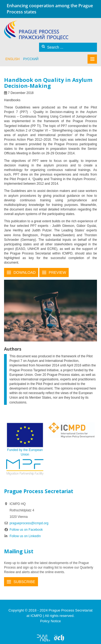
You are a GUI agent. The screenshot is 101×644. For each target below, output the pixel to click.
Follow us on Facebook (23, 530)
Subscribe (24, 582)
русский (31, 59)
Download (25, 272)
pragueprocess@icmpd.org (29, 523)
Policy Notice (50, 621)
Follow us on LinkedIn (22, 536)
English (13, 59)
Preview (58, 272)
